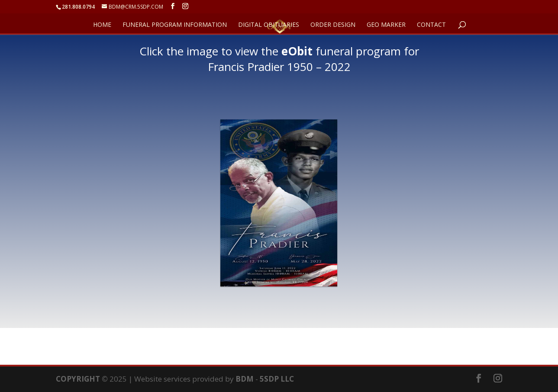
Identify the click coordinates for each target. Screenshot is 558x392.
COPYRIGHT (78, 379)
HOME (102, 25)
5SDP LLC (277, 379)
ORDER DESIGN (333, 25)
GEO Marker (386, 25)
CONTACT (431, 25)
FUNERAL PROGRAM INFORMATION (175, 25)
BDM (245, 379)
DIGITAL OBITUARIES (269, 25)
